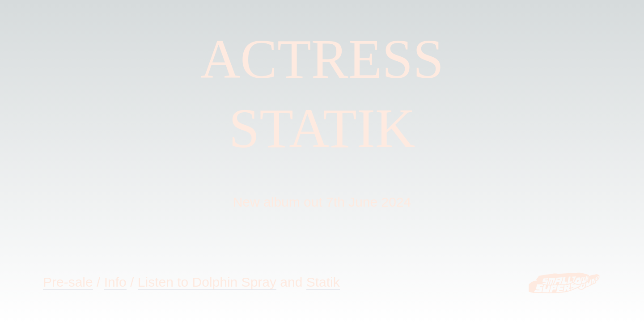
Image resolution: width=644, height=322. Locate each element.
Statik (323, 282)
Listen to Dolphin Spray (207, 282)
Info (115, 282)
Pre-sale (68, 282)
